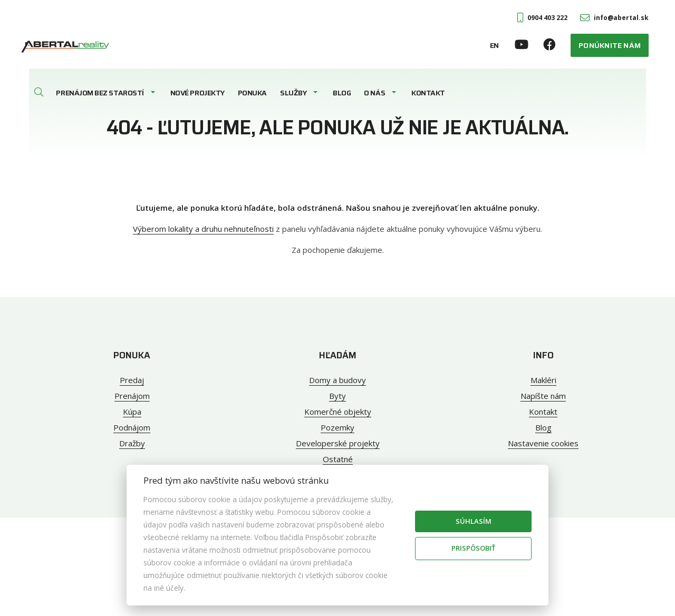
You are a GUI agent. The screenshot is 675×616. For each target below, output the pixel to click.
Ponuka (252, 93)
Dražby (132, 443)
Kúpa (132, 412)
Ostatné (338, 459)
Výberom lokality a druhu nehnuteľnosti (203, 229)
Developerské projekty (338, 443)
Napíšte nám (543, 396)
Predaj (132, 380)
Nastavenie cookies (543, 443)
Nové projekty (197, 93)
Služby (293, 93)
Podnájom (132, 427)
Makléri (543, 380)
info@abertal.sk (614, 18)
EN (494, 45)
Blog (342, 93)
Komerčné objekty (338, 412)
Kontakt (428, 93)
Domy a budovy (337, 380)
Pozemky (337, 427)
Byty (337, 396)
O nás (374, 93)
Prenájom (132, 396)
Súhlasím (474, 521)
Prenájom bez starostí (100, 93)
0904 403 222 (542, 18)
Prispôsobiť (473, 548)
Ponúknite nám (610, 45)
